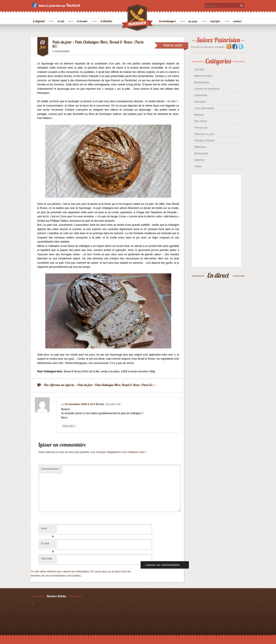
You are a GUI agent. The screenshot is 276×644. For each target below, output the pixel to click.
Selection (200, 160)
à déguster (39, 14)
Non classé (201, 121)
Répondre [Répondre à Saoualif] (69, 426)
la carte (193, 14)
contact (237, 14)
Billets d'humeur (203, 76)
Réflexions (200, 147)
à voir (61, 14)
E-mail (48, 545)
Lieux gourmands (204, 108)
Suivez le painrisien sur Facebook (57, 5)
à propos (215, 14)
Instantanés (201, 95)
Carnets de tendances (207, 89)
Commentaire (51, 469)
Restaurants (201, 154)
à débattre (107, 14)
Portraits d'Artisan (204, 141)
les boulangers (168, 14)
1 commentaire (61, 51)
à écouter (82, 14)
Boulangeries (202, 82)
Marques (199, 115)
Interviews (200, 102)
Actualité (199, 69)
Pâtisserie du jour (204, 134)
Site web (47, 559)
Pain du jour (201, 128)
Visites (198, 166)
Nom (48, 530)
